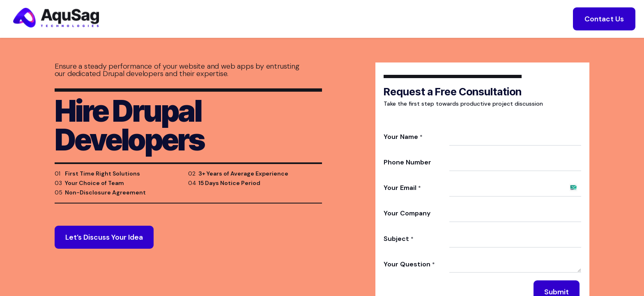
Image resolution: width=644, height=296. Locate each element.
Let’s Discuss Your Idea (104, 247)
